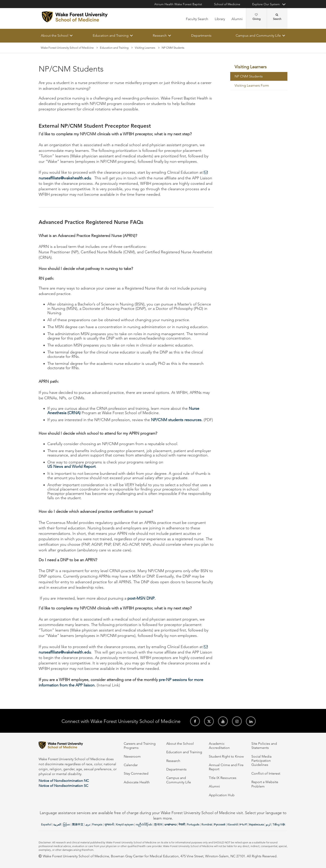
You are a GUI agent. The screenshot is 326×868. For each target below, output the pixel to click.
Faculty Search (197, 19)
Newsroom (132, 756)
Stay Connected (136, 773)
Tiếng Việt (279, 824)
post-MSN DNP (141, 599)
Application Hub (222, 795)
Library (220, 19)
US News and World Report (71, 467)
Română (207, 824)
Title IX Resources (223, 778)
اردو (268, 824)
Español (46, 824)
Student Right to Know (226, 756)
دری (88, 824)
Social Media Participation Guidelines (261, 761)
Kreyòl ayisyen (125, 824)
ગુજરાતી (109, 824)
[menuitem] (259, 67)
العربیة (57, 824)
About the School (55, 35)
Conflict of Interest (266, 773)
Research (160, 35)
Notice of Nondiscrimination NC (64, 781)
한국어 (158, 824)
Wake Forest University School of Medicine (67, 48)
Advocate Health (137, 782)
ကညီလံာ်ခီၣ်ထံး (144, 824)
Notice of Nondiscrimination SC (63, 786)
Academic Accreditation (219, 746)
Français (97, 824)
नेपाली (182, 824)
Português (193, 824)
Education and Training (111, 35)
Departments (201, 35)
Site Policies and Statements (264, 746)
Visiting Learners (145, 48)
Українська (256, 824)
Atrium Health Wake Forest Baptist (178, 4)
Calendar (131, 765)
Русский (220, 824)
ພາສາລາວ (171, 824)
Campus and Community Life (258, 35)
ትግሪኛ (243, 824)
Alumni (237, 19)
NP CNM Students (249, 76)
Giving (257, 17)
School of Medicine (227, 4)
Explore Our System (266, 4)
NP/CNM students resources (176, 420)
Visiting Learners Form (252, 86)
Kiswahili (233, 824)
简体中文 (78, 824)
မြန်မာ (67, 824)
